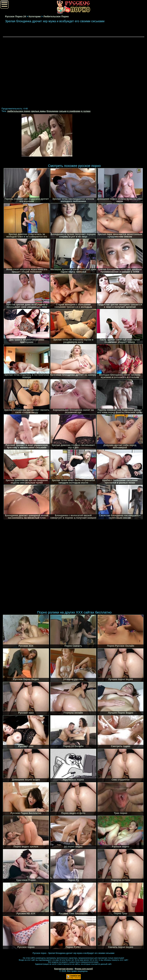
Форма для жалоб (84, 969)
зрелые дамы (38, 111)
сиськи (63, 111)
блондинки (52, 111)
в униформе (74, 111)
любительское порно (19, 111)
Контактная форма (64, 969)
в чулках (86, 111)
